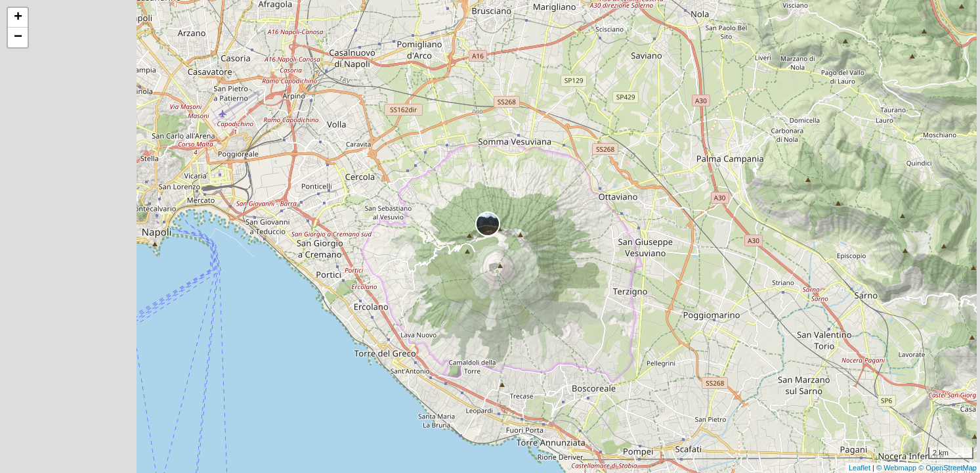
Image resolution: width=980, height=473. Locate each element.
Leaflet (860, 468)
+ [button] (18, 18)
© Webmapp (897, 468)
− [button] (18, 37)
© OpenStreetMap (948, 468)
